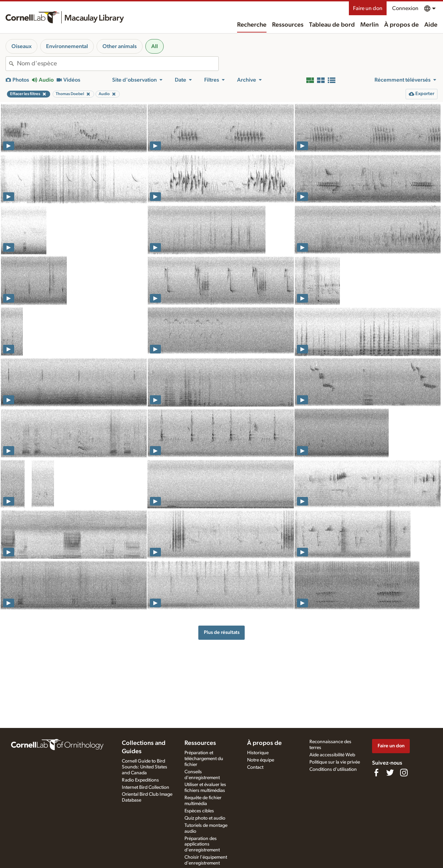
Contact (255, 767)
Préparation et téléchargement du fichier (204, 759)
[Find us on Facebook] (376, 773)
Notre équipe (261, 760)
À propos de (401, 25)
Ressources (288, 25)
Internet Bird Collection (146, 787)
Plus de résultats (222, 632)
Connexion (405, 8)
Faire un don (368, 8)
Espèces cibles (199, 811)
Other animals (120, 46)
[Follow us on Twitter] (390, 773)
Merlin (369, 25)
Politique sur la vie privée (335, 762)
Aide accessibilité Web (332, 755)
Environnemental (67, 46)
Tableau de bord (332, 25)
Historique (258, 753)
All (155, 46)
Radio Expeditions (140, 780)
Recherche (252, 25)
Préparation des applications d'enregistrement (202, 844)
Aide (431, 25)
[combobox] (118, 64)
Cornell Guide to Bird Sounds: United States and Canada (144, 767)
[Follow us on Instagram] (404, 773)
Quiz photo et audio (205, 818)
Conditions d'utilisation (333, 769)
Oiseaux (21, 46)
